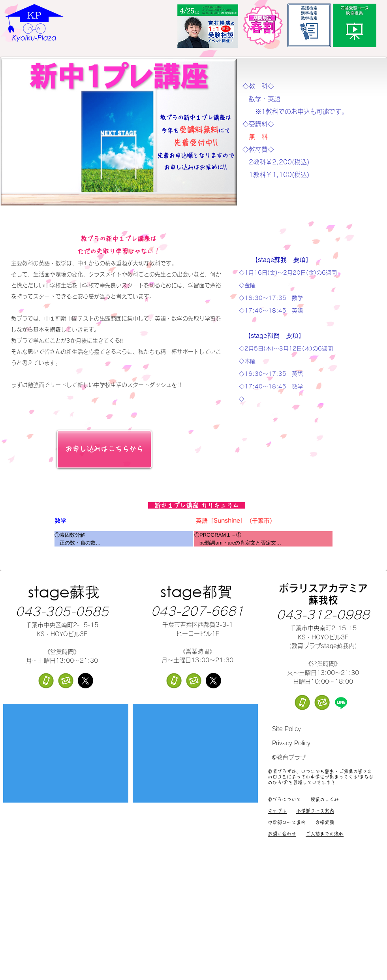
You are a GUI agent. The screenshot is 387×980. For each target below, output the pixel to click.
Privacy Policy (291, 743)
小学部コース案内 (315, 811)
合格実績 (325, 822)
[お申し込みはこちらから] (104, 449)
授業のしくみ (325, 799)
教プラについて (284, 799)
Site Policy (286, 729)
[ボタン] (384, 959)
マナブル (277, 811)
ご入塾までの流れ (325, 834)
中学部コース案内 (287, 822)
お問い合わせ (282, 834)
